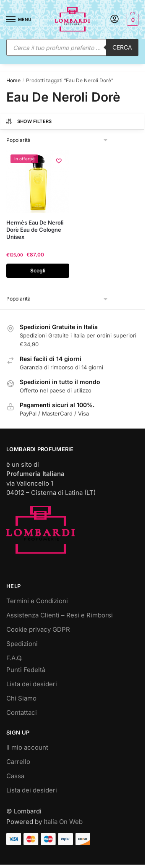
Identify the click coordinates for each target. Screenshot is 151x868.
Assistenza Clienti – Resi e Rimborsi (60, 615)
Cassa (15, 776)
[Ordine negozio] (57, 140)
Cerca (122, 47)
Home (13, 80)
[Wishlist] (59, 161)
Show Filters (29, 121)
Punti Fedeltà (26, 670)
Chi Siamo (21, 698)
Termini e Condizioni (37, 601)
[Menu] (19, 20)
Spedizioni (22, 644)
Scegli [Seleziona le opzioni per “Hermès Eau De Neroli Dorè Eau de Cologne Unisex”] (38, 271)
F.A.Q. (14, 658)
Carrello (18, 762)
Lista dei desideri (32, 684)
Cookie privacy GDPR (38, 629)
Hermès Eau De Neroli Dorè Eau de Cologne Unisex (35, 230)
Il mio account (27, 747)
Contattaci (22, 712)
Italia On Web (63, 822)
